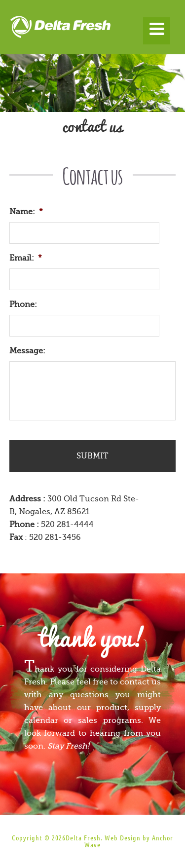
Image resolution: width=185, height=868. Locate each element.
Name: (26, 212)
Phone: (23, 304)
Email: (26, 258)
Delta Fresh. (84, 838)
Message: (27, 351)
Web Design (123, 838)
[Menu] (157, 31)
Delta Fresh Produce (93, 30)
